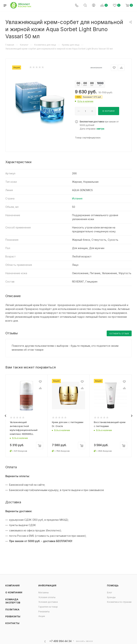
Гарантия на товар (48, 607)
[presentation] (5, 416)
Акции (42, 616)
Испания (77, 198)
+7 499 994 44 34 (60, 641)
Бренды (111, 597)
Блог (110, 592)
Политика (12, 610)
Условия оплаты (47, 597)
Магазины (44, 592)
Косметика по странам (119, 602)
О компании (14, 592)
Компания (12, 586)
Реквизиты (13, 617)
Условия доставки (48, 602)
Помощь (113, 586)
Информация (47, 586)
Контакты (12, 623)
